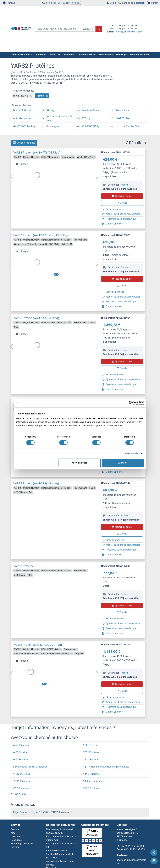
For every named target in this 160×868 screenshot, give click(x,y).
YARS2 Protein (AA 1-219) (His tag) (36, 483)
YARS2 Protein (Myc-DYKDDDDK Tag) (38, 645)
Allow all (123, 463)
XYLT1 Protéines (21, 781)
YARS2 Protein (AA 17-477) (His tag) (37, 318)
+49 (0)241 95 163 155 (133, 849)
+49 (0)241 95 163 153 (56, 3)
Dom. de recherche (140, 55)
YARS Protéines (21, 745)
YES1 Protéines (91, 752)
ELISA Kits (51, 858)
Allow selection (80, 463)
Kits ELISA (55, 55)
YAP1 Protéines (21, 752)
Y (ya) (35, 812)
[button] (18, 794)
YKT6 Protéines (91, 788)
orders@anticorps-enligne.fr (129, 32)
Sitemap (15, 847)
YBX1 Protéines (91, 745)
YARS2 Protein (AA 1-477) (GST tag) (37, 153)
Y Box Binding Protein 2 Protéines (30, 767)
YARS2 (45, 812)
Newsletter (16, 836)
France (124, 185)
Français (9, 3)
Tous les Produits (21, 55)
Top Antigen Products (22, 844)
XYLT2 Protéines (21, 774)
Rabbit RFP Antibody (57, 851)
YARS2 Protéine (24, 566)
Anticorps (41, 55)
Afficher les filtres (24, 143)
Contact (76, 3)
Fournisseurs (106, 55)
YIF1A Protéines (91, 759)
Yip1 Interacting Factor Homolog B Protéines (106, 767)
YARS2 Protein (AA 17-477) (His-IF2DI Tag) (41, 235)
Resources (16, 840)
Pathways (121, 55)
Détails (122, 203)
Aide (13, 833)
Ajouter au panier (122, 196)
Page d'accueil (21, 812)
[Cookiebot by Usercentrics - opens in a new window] (131, 403)
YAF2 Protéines (21, 759)
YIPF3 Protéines (91, 774)
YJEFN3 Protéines (92, 781)
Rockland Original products (60, 854)
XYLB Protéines (21, 788)
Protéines (69, 55)
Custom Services (87, 55)
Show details (131, 453)
